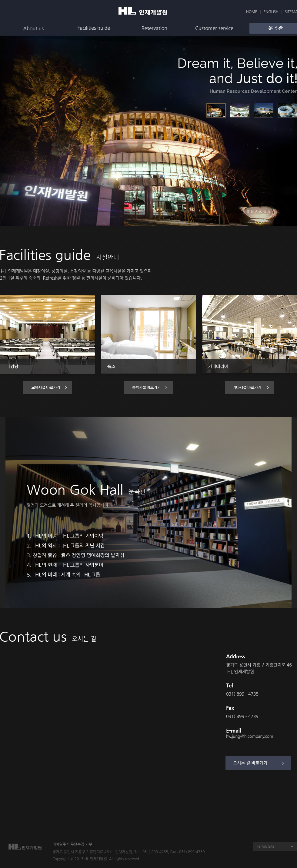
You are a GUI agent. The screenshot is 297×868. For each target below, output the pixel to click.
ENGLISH (271, 12)
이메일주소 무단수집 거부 (72, 844)
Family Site (266, 846)
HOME (252, 12)
